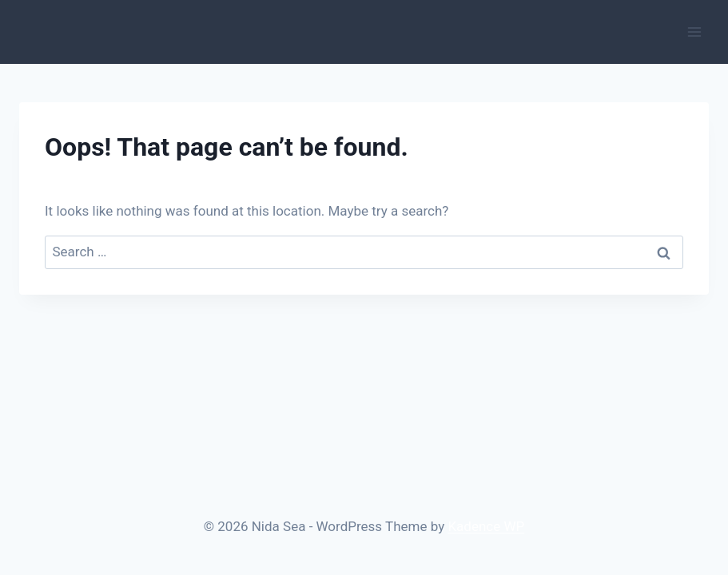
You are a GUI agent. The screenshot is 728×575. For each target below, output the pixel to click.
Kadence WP (486, 526)
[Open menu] (694, 32)
